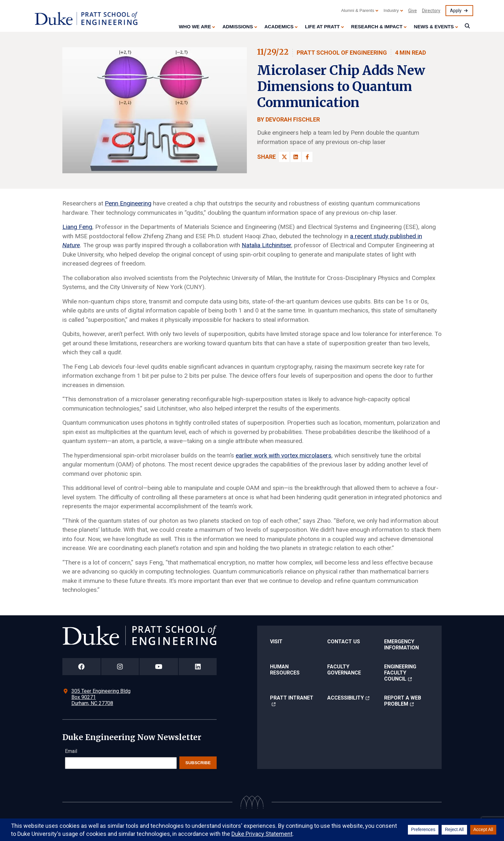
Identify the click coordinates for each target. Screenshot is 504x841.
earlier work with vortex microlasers (283, 455)
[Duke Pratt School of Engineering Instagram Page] (120, 667)
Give (413, 11)
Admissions (238, 27)
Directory (431, 11)
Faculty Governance (344, 670)
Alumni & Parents (358, 10)
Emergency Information (401, 645)
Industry (391, 10)
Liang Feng (77, 227)
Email (71, 751)
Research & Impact (377, 27)
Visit (276, 642)
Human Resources (285, 670)
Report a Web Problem (403, 701)
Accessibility (346, 698)
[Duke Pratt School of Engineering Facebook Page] (81, 667)
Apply (456, 11)
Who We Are (195, 27)
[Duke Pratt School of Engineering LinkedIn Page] (198, 667)
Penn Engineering (128, 203)
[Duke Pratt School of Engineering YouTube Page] (159, 667)
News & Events (434, 27)
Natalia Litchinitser (266, 245)
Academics (279, 27)
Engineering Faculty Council (400, 673)
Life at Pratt (322, 27)
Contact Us (344, 642)
